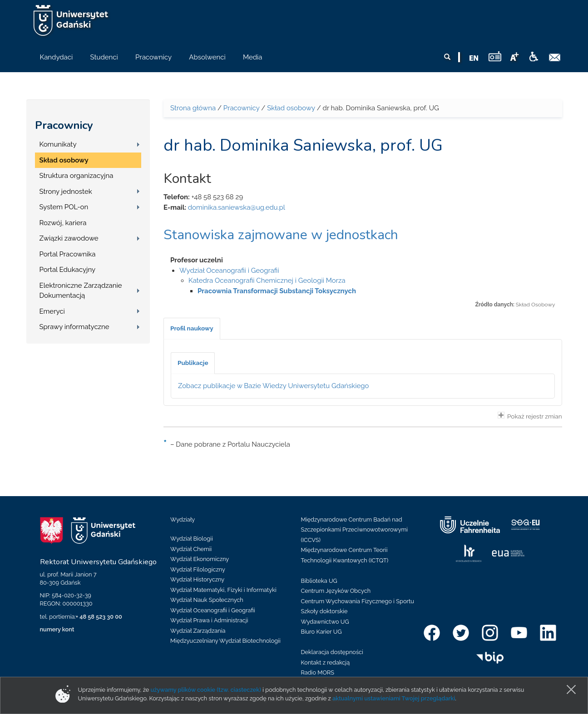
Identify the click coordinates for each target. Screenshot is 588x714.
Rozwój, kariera (63, 223)
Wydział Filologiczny (198, 569)
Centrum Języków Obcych (336, 591)
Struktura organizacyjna (77, 176)
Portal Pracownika (68, 254)
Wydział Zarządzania (198, 631)
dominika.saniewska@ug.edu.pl (237, 207)
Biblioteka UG (319, 581)
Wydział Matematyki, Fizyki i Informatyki (223, 590)
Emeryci (52, 311)
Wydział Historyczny (197, 579)
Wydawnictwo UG (325, 622)
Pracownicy (64, 125)
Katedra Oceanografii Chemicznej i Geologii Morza (267, 281)
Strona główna (193, 108)
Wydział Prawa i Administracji (209, 620)
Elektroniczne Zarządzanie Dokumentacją (81, 291)
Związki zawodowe (69, 238)
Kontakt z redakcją (326, 662)
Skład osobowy (64, 160)
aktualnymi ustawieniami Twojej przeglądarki (394, 698)
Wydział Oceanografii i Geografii (229, 271)
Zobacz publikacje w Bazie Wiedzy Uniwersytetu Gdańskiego (274, 386)
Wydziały (183, 519)
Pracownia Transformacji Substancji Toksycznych (277, 291)
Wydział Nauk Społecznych (207, 600)
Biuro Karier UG (321, 632)
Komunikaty (58, 144)
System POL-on (64, 207)
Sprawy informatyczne (74, 327)
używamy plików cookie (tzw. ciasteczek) (206, 690)
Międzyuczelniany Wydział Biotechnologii (225, 641)
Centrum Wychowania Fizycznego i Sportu (358, 601)
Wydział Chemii (191, 549)
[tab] (192, 329)
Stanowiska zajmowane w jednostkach (281, 235)
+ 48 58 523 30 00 (99, 617)
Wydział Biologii (192, 539)
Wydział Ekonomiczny (200, 559)
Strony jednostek (66, 192)
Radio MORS (318, 672)
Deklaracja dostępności (332, 652)
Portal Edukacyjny (68, 270)
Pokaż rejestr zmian (530, 416)
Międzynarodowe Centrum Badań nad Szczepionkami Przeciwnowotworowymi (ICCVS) (355, 530)
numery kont (57, 629)
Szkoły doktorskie (324, 611)
